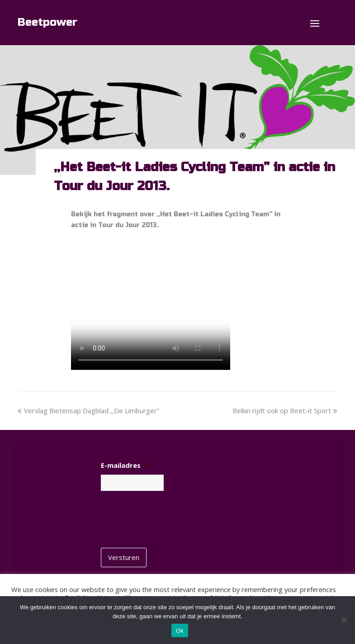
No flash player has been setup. (151, 305)
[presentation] (170, 516)
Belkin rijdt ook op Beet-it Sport (285, 411)
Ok (180, 631)
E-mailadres (124, 465)
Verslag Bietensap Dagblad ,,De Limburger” (88, 411)
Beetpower (47, 22)
